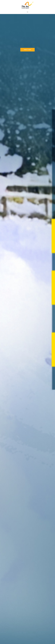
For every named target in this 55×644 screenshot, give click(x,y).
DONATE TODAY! (27, 50)
